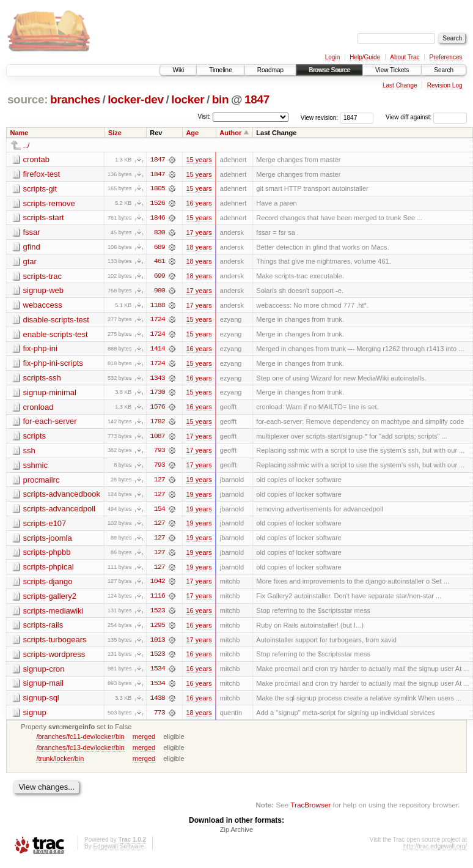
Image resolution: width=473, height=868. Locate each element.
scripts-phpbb (47, 556)
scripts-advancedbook (62, 497)
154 (159, 512)
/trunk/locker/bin (60, 763)
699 (159, 277)
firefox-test (42, 174)
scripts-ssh (42, 380)
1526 (158, 204)
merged (144, 741)
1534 (158, 673)
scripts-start (44, 218)
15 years (199, 160)
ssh (29, 453)
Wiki (178, 70)
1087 (158, 439)
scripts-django (48, 585)
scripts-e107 (45, 526)
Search (444, 70)
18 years (199, 248)
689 (159, 248)
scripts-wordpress (54, 658)
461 (159, 262)
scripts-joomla (48, 541)
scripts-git (40, 189)
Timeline (220, 70)
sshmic (35, 468)
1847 (257, 99)
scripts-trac (43, 277)
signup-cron (44, 673)
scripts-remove (49, 203)
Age (192, 133)
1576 (158, 409)
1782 (158, 424)
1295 (158, 629)
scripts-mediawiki (53, 614)
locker (188, 99)
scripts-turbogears (55, 644)
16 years (199, 204)
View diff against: (426, 117)
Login (332, 57)
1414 (158, 351)
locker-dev (136, 99)
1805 (158, 189)
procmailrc (42, 482)
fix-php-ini (40, 350)
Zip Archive (237, 835)
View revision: (320, 117)
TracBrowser (310, 810)
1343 (158, 380)
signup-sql (41, 703)
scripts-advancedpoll (60, 512)
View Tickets (392, 70)
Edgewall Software (118, 852)
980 (159, 292)
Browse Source (329, 70)
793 (159, 453)
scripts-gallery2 (50, 600)
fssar (32, 233)
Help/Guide (365, 57)
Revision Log (445, 85)
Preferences (446, 57)
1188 (158, 306)
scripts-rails (43, 629)
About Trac (405, 57)
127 (159, 483)
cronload (38, 409)
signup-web (44, 291)
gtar (30, 262)
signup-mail (43, 688)
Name (20, 133)
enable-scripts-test (56, 336)
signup (35, 717)
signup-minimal (50, 394)
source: (28, 99)
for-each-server (50, 424)
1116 (158, 600)
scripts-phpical (49, 570)
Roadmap (270, 70)
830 (159, 233)
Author (230, 133)
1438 (158, 703)
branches (75, 99)
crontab (36, 159)
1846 (158, 218)
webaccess (43, 306)
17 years (199, 233)
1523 (158, 615)
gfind (32, 247)
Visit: (204, 117)
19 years (199, 483)
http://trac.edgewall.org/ (435, 852)
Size (115, 133)
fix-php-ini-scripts (53, 365)
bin (220, 99)
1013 (158, 644)
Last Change (400, 85)
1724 (158, 321)
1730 (158, 395)
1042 (158, 585)
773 (159, 718)
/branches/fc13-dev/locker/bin (80, 752)
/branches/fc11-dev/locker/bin (80, 741)
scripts (35, 438)
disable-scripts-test (56, 321)
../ (27, 145)
